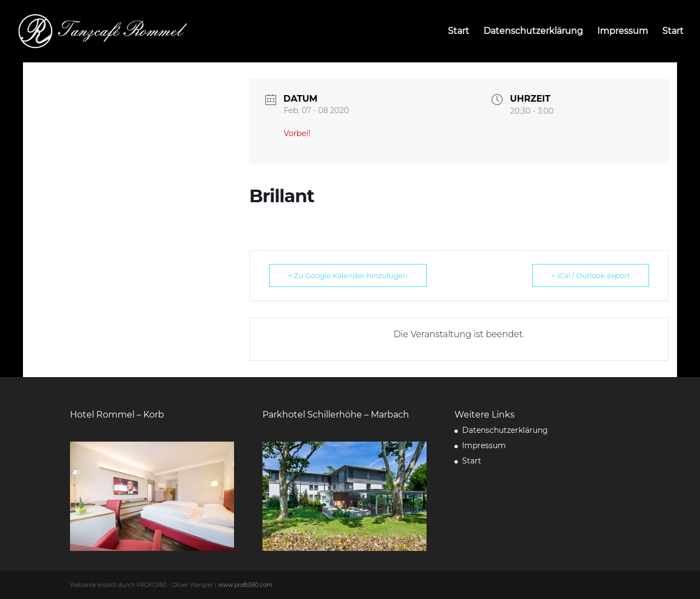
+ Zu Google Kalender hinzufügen (348, 275)
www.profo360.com (245, 585)
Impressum (623, 32)
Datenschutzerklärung (533, 32)
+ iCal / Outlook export (591, 275)
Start (459, 32)
